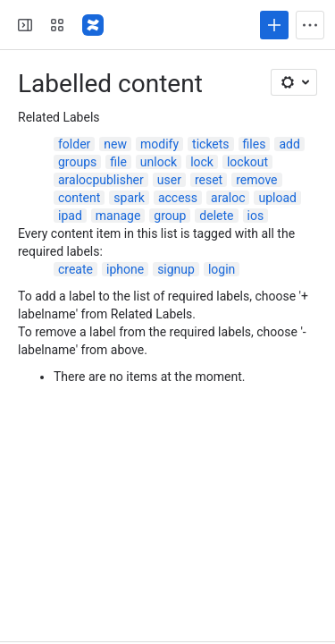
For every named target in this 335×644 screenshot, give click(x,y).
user (169, 180)
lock (202, 162)
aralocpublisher (101, 180)
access (178, 198)
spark (129, 198)
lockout (247, 162)
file (118, 162)
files (255, 144)
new (115, 144)
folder (74, 144)
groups (77, 162)
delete (216, 216)
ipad (70, 216)
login (222, 269)
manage (118, 216)
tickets (211, 144)
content (79, 198)
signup (176, 269)
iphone (125, 269)
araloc (228, 198)
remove (256, 180)
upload (277, 198)
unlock (159, 162)
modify (159, 144)
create (75, 269)
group (170, 216)
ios (256, 216)
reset (209, 180)
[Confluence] (93, 25)
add (289, 144)
